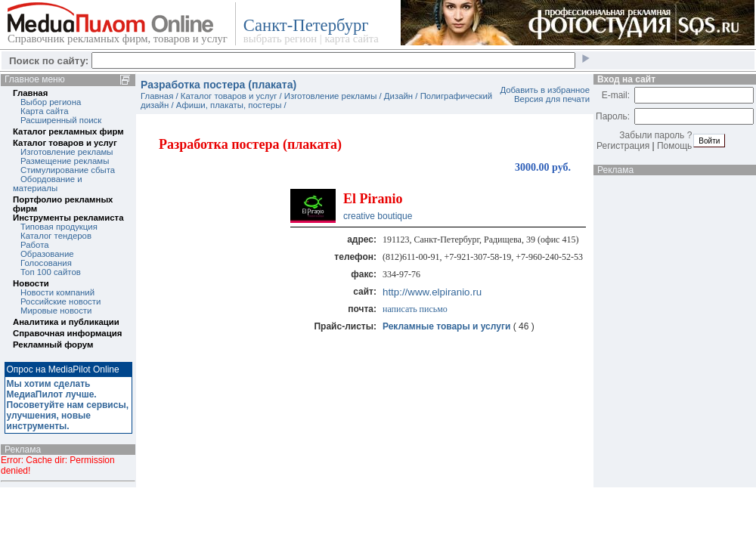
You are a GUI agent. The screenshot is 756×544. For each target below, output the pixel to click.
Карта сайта (44, 111)
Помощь (674, 146)
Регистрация (623, 146)
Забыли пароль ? (655, 135)
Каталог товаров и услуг (65, 143)
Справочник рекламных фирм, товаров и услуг (118, 39)
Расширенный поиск (61, 120)
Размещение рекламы (65, 161)
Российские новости (60, 301)
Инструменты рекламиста (68, 218)
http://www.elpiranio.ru (432, 292)
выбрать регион (280, 39)
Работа (35, 245)
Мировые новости (56, 311)
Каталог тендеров (56, 236)
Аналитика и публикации (66, 322)
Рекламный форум (53, 345)
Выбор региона (51, 102)
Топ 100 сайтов (51, 272)
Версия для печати (552, 99)
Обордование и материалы (48, 184)
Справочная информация (67, 333)
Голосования (46, 263)
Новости (31, 283)
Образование (47, 254)
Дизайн (398, 96)
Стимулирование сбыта (68, 170)
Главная (30, 93)
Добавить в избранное (545, 90)
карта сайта (351, 39)
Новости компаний (57, 292)
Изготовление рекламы (67, 152)
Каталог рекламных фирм (68, 131)
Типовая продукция (59, 227)
